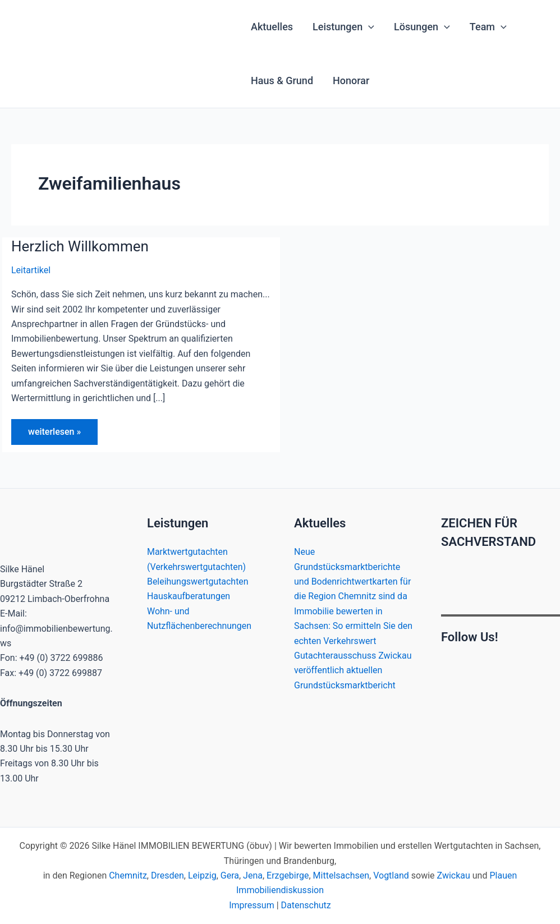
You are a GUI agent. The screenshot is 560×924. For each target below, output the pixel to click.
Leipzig (202, 875)
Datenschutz (306, 905)
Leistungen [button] (343, 27)
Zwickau (454, 875)
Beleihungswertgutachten (198, 581)
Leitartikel (31, 270)
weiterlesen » (54, 435)
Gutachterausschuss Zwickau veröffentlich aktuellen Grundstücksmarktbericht (353, 670)
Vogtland (391, 875)
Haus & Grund (282, 81)
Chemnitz (128, 875)
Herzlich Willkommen (80, 246)
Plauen (503, 875)
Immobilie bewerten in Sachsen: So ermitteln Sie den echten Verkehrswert (353, 626)
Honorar (351, 81)
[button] (368, 27)
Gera (230, 875)
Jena (253, 875)
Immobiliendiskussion (280, 890)
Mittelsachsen (341, 875)
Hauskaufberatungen (189, 596)
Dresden (167, 875)
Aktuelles (272, 27)
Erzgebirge (288, 875)
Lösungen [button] (422, 27)
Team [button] (488, 27)
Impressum (252, 905)
